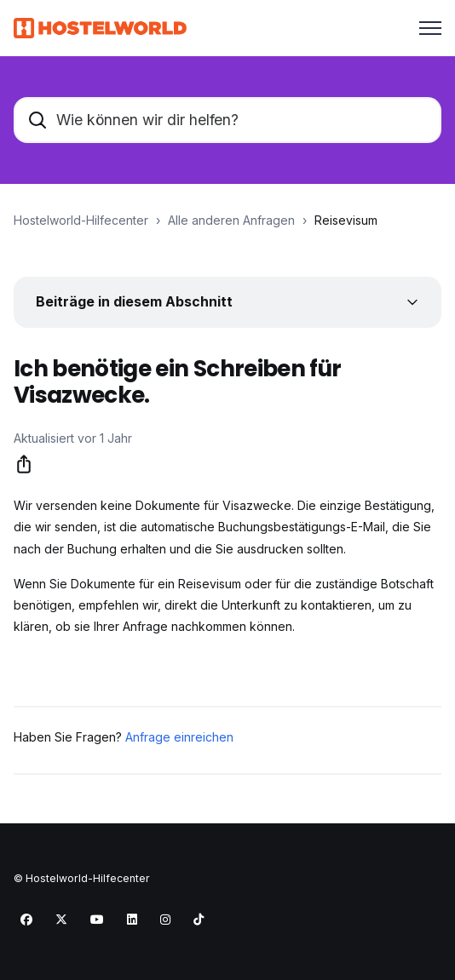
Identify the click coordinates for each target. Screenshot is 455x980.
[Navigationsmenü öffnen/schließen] (430, 28)
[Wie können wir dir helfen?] (227, 120)
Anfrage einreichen (179, 737)
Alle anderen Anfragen (231, 220)
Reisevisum (346, 220)
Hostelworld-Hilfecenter (81, 220)
